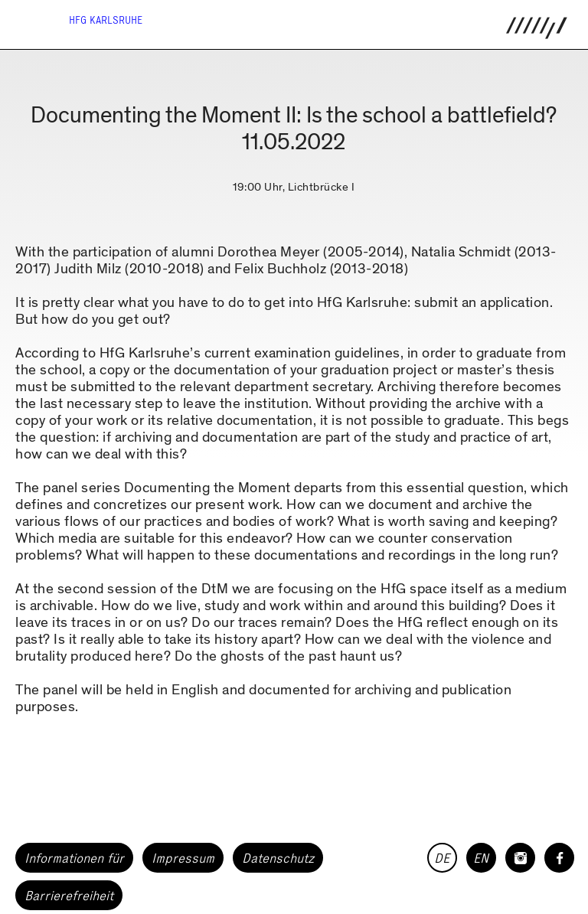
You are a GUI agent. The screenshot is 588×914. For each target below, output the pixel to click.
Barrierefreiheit (69, 896)
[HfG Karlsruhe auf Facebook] (559, 858)
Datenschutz (278, 858)
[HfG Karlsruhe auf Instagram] (520, 858)
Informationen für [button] (74, 858)
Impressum (183, 858)
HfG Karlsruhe (106, 20)
